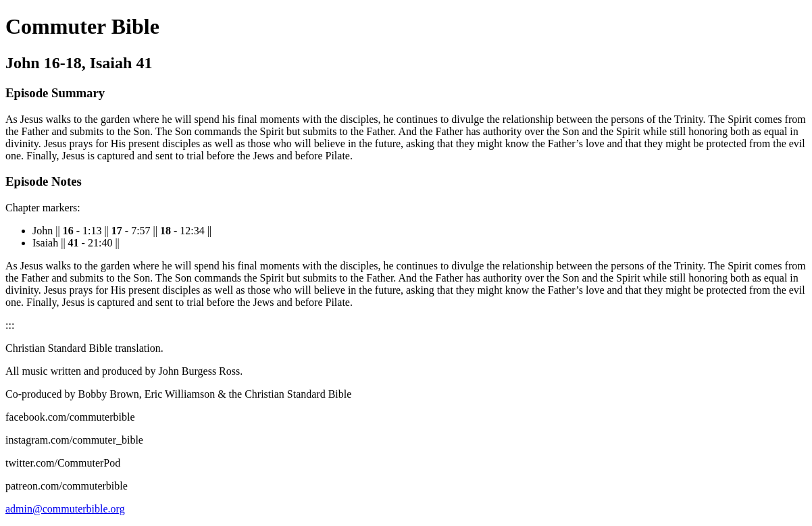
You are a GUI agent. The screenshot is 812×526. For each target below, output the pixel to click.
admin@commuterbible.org (65, 509)
